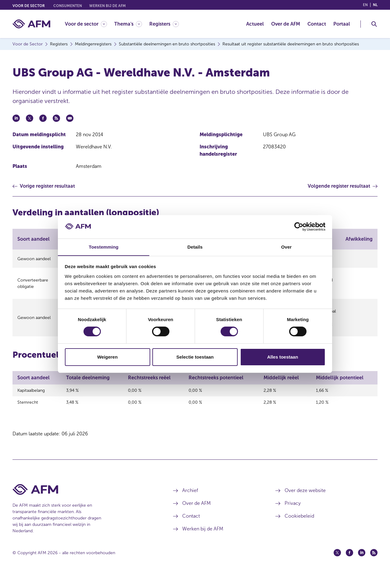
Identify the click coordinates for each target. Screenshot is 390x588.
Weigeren (107, 357)
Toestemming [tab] (104, 247)
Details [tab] (195, 247)
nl (375, 5)
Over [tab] (287, 247)
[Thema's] (128, 24)
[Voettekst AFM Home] (84, 501)
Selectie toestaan (195, 357)
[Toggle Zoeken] (374, 24)
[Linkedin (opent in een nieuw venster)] (362, 565)
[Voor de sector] (86, 24)
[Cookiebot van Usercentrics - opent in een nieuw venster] (299, 227)
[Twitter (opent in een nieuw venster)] (337, 565)
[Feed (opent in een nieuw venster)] (374, 565)
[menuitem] (90, 24)
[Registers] (164, 24)
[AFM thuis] (31, 24)
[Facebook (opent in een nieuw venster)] (349, 565)
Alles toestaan (283, 357)
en (365, 5)
